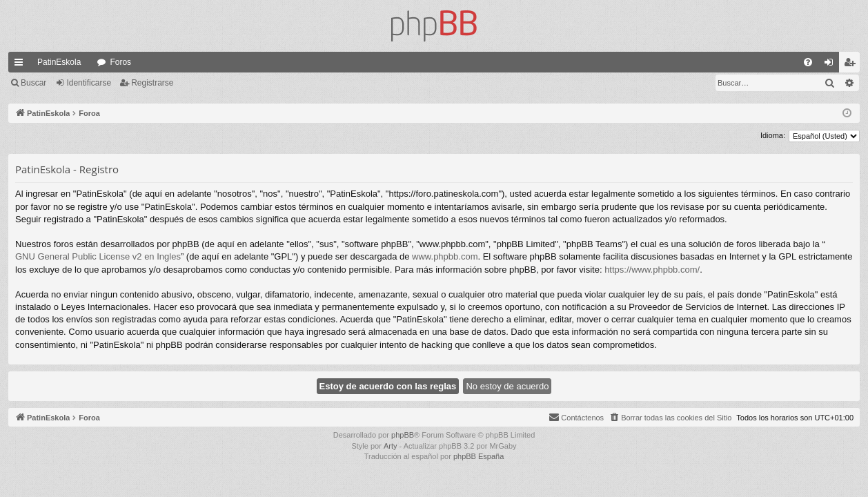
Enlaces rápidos (21, 65)
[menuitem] (808, 62)
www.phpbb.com (445, 256)
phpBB (403, 435)
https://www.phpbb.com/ (652, 270)
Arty (391, 446)
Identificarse (89, 83)
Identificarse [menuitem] (832, 65)
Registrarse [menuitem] (852, 65)
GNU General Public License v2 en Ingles (98, 256)
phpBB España (479, 456)
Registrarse (152, 83)
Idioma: (773, 135)
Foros (120, 62)
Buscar (33, 83)
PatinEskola (59, 62)
